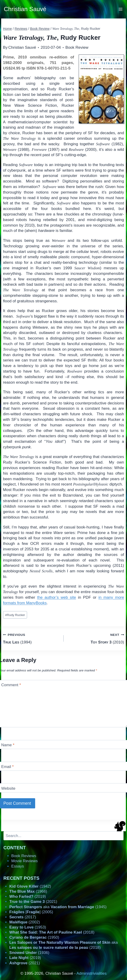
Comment (11, 685)
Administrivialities (91, 973)
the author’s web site (57, 597)
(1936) (29, 953)
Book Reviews (24, 856)
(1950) (34, 937)
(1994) (31, 638)
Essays (18, 866)
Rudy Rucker (15, 615)
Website (8, 788)
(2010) (96, 638)
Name (8, 745)
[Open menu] (121, 9)
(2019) (28, 897)
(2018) (52, 932)
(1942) (30, 886)
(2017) (23, 917)
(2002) (25, 922)
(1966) (28, 891)
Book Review (77, 47)
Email (7, 767)
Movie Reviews (25, 861)
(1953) (28, 927)
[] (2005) (31, 912)
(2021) (33, 902)
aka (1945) (58, 907)
